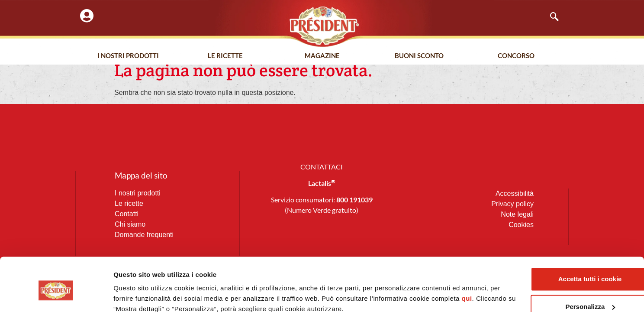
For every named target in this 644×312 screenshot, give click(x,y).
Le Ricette (225, 56)
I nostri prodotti (128, 56)
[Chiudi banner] (631, 232)
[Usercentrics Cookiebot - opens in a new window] (56, 295)
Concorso (516, 56)
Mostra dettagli (137, 295)
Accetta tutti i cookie (550, 241)
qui (149, 271)
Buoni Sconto (419, 56)
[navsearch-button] (550, 17)
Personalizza (550, 269)
